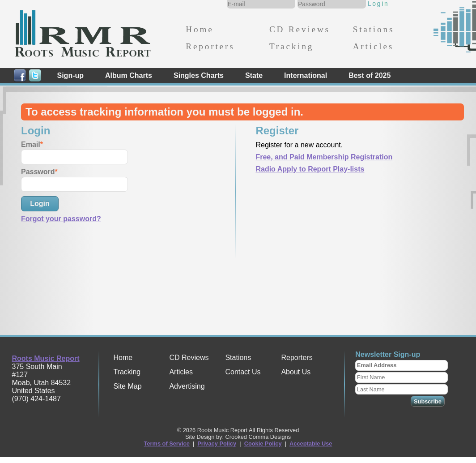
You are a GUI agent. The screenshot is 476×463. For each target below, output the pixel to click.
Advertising (187, 386)
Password (38, 172)
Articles (373, 46)
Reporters (210, 46)
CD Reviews (300, 29)
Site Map (127, 386)
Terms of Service (167, 444)
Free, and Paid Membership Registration (324, 157)
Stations (374, 29)
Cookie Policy (263, 444)
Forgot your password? (61, 219)
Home (200, 29)
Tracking (291, 46)
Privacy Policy (217, 444)
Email (31, 144)
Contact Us (243, 372)
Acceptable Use (311, 444)
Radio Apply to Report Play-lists (310, 169)
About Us (296, 372)
